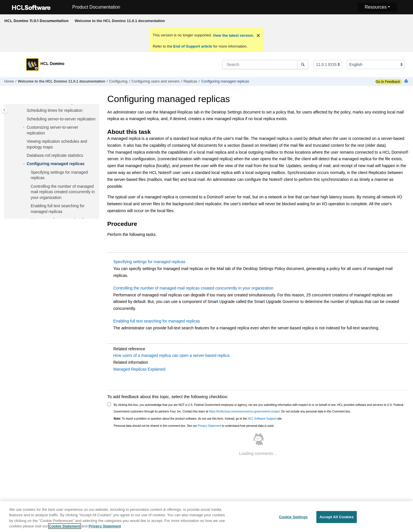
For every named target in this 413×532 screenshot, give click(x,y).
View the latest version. (233, 35)
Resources (375, 7)
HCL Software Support (262, 419)
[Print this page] (407, 82)
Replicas (190, 81)
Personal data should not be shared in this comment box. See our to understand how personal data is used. (194, 426)
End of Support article (193, 46)
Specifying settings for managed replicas (149, 262)
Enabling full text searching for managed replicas (157, 321)
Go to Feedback (388, 82)
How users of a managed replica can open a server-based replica (171, 355)
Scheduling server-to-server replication (61, 119)
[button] (24, 111)
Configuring (118, 81)
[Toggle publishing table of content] (4, 110)
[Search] (303, 64)
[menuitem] (120, 21)
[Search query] (265, 64)
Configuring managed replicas (225, 81)
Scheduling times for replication (55, 110)
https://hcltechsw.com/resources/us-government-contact (244, 411)
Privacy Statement (209, 426)
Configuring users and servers (155, 81)
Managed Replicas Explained (139, 369)
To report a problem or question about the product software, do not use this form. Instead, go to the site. (198, 419)
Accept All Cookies (337, 519)
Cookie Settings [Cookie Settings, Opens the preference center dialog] (293, 519)
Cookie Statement (65, 528)
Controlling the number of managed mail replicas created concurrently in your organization (63, 192)
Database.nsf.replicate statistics (55, 155)
